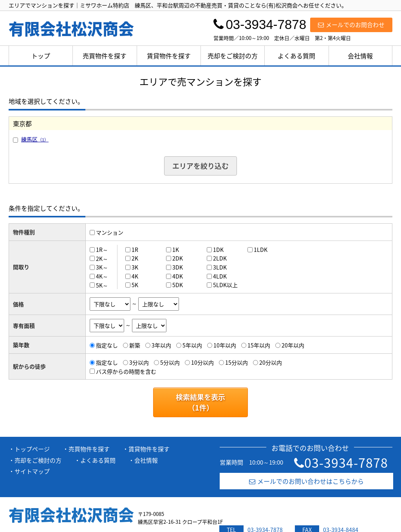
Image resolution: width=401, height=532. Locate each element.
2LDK (220, 258)
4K (135, 276)
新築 (135, 345)
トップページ (32, 449)
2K (135, 258)
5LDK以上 (225, 285)
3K (135, 267)
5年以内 (192, 345)
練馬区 (35, 139)
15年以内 (259, 345)
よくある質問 (296, 56)
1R (135, 250)
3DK (178, 267)
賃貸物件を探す (169, 56)
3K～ (102, 267)
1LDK (261, 250)
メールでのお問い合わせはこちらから (306, 481)
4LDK (220, 276)
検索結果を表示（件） (200, 402)
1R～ (102, 250)
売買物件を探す (105, 56)
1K (176, 250)
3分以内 (139, 362)
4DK (178, 276)
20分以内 (271, 362)
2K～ (102, 258)
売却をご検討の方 (233, 56)
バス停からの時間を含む (126, 371)
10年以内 (225, 345)
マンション (110, 232)
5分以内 (170, 362)
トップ (41, 56)
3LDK (220, 267)
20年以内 (293, 345)
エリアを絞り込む (200, 166)
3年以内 (161, 345)
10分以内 (202, 362)
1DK (218, 250)
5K (135, 285)
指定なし (107, 345)
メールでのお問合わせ (351, 25)
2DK (178, 258)
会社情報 (360, 56)
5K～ (102, 285)
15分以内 (237, 362)
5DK (178, 285)
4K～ (102, 276)
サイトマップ (32, 471)
